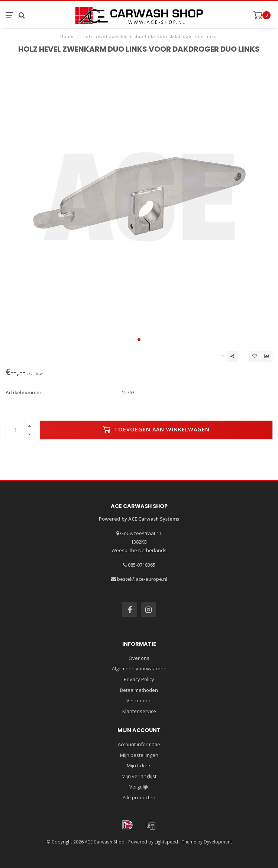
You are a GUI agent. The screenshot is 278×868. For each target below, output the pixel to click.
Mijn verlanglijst (139, 776)
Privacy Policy (139, 679)
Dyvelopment (218, 842)
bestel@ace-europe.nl (142, 579)
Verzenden (139, 700)
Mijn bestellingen (139, 755)
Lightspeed (166, 842)
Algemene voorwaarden (139, 668)
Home (67, 36)
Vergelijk (139, 787)
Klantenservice (139, 711)
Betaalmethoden (139, 690)
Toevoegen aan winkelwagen (156, 430)
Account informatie (139, 744)
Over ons (139, 658)
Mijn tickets (139, 765)
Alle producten (139, 797)
